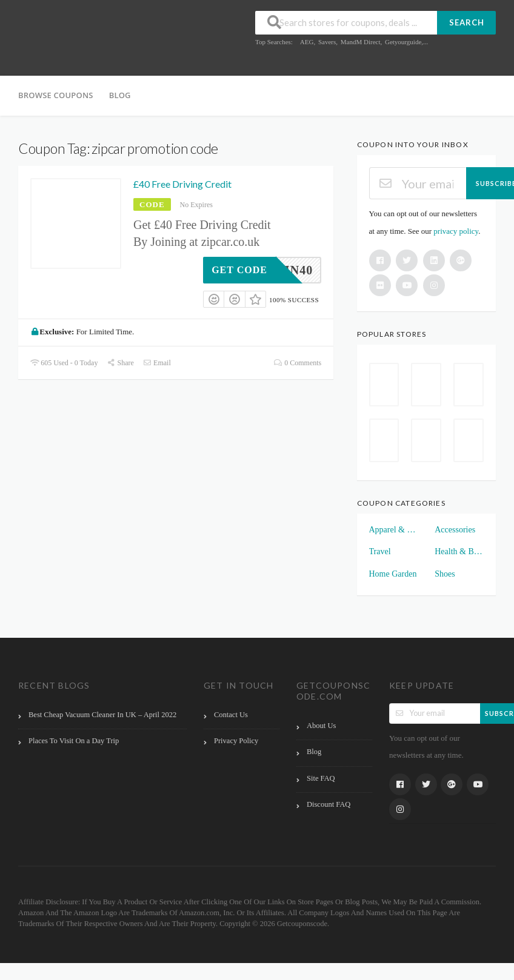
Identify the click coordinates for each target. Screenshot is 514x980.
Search (467, 22)
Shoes (445, 574)
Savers (327, 42)
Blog (120, 95)
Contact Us (231, 715)
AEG (307, 42)
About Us (321, 726)
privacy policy (456, 231)
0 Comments (298, 363)
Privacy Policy (236, 741)
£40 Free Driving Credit (182, 184)
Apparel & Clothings (394, 530)
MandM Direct (361, 42)
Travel (380, 551)
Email (157, 363)
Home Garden (393, 574)
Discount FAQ (329, 804)
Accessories (455, 530)
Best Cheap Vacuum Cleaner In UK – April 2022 (102, 715)
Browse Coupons (56, 95)
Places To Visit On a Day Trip (74, 741)
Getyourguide (403, 42)
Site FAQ (321, 778)
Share (120, 363)
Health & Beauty (459, 551)
